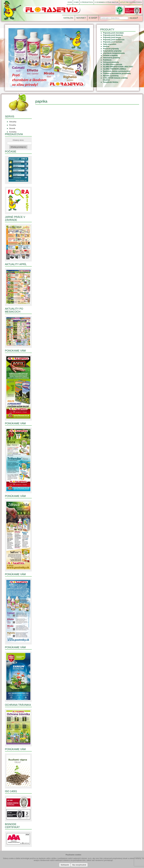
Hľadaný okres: (19, 142)
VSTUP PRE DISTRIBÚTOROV (131, 2)
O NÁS (76, 2)
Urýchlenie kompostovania (114, 53)
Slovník (12, 128)
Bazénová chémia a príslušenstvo (117, 71)
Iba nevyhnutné (79, 865)
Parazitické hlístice (111, 82)
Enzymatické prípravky (112, 51)
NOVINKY (81, 18)
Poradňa (13, 125)
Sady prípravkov (110, 44)
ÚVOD (70, 2)
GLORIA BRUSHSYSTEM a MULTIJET (118, 67)
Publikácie (107, 60)
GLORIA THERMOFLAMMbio (115, 69)
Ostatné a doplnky (110, 55)
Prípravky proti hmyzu (112, 37)
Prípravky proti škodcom (113, 35)
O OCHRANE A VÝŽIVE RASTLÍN (106, 2)
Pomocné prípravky (111, 49)
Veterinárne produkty (112, 58)
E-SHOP (93, 18)
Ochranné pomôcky (111, 62)
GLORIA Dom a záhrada (113, 64)
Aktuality (13, 122)
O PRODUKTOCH (87, 2)
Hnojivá (106, 46)
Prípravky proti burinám (113, 42)
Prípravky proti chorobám (113, 33)
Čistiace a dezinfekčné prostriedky (117, 73)
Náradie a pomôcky (111, 76)
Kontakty (13, 132)
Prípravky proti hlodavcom (114, 40)
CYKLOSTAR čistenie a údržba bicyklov (115, 79)
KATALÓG (68, 18)
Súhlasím (65, 865)
